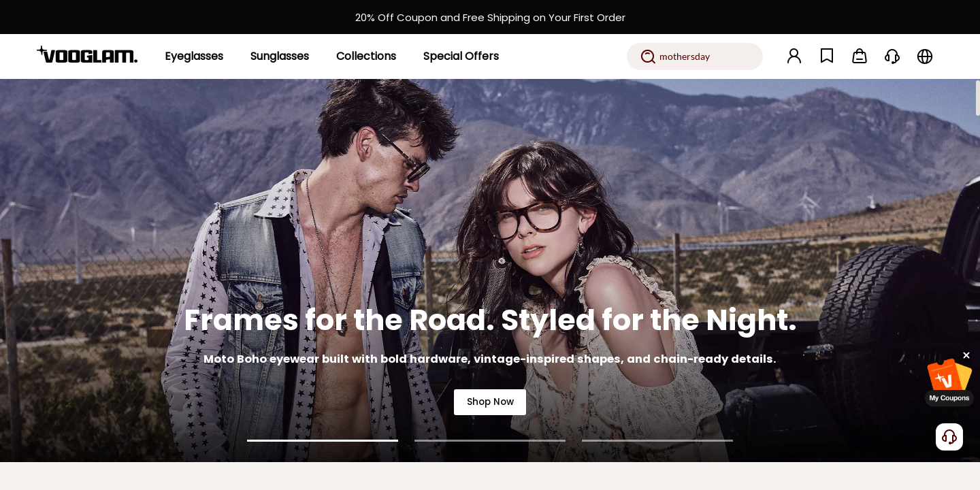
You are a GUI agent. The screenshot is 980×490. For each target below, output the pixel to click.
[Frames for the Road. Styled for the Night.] (490, 271)
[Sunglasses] (280, 56)
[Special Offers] (461, 56)
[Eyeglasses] (194, 56)
